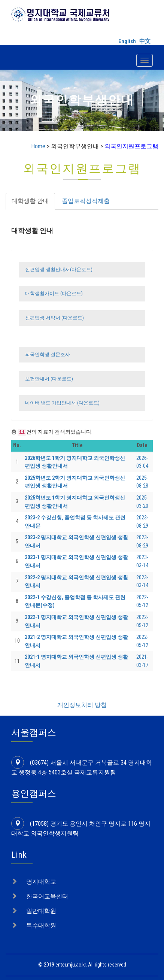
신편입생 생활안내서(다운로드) (58, 269)
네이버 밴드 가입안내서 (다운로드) (62, 403)
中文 (145, 41)
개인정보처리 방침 (82, 697)
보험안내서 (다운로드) (48, 379)
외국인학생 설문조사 (47, 354)
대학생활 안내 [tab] (30, 201)
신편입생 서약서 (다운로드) (54, 318)
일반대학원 (41, 903)
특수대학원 (41, 917)
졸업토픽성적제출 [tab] (86, 201)
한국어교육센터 (47, 888)
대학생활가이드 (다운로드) (53, 293)
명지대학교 (41, 873)
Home (38, 146)
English (127, 41)
